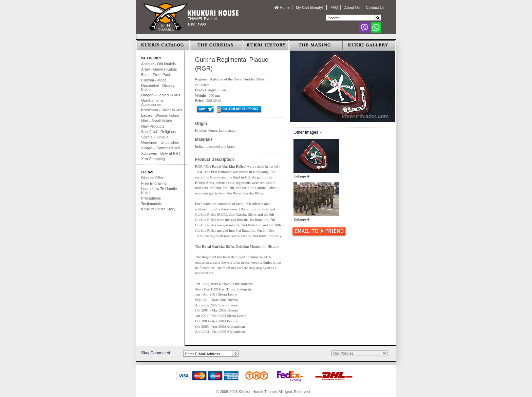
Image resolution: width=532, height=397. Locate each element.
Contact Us (375, 7)
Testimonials (151, 204)
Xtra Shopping (153, 159)
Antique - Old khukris (158, 64)
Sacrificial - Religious (158, 132)
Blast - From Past (156, 75)
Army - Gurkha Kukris (159, 69)
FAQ (334, 7)
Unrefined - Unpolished (160, 143)
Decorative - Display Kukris (158, 88)
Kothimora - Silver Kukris (162, 110)
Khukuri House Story (158, 209)
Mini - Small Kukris (157, 121)
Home (282, 7)
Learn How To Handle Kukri (159, 191)
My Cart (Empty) (310, 7)
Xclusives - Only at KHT (161, 153)
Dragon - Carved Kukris (161, 95)
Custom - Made (154, 80)
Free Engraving (154, 183)
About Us (352, 7)
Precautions (151, 198)
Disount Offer (152, 178)
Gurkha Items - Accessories (154, 102)
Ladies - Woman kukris (160, 115)
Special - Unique (155, 137)
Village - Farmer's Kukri (160, 148)
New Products (153, 126)
